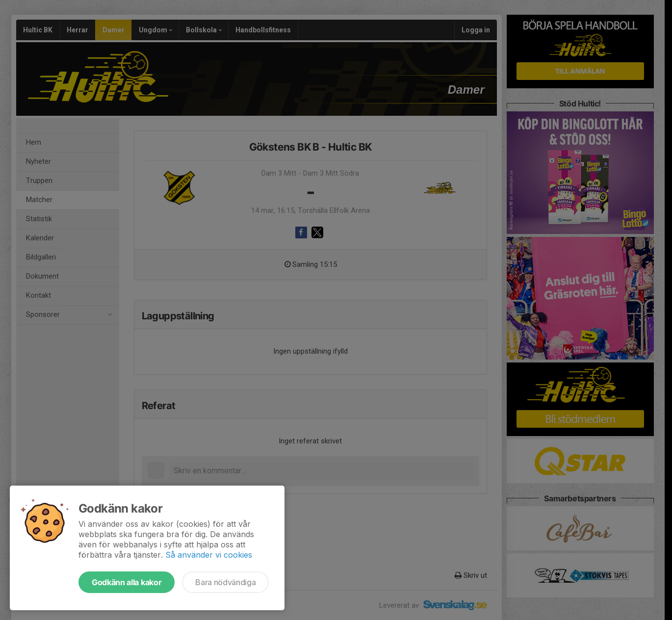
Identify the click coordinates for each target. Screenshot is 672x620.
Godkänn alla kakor (127, 582)
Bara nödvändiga (225, 582)
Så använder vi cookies (209, 555)
